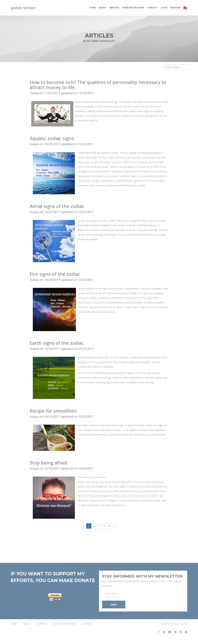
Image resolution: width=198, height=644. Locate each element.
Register (175, 8)
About (103, 8)
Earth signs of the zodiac (57, 343)
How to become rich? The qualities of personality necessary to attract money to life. (98, 85)
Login (164, 8)
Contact (152, 8)
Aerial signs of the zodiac (57, 207)
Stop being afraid (49, 463)
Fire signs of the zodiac (55, 274)
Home (93, 8)
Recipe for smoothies (53, 411)
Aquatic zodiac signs (52, 139)
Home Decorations (133, 8)
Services (114, 8)
